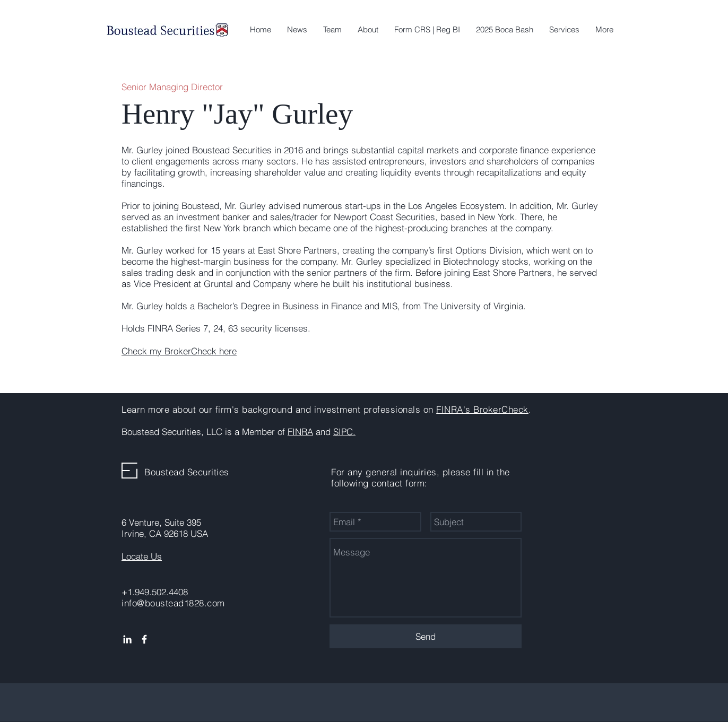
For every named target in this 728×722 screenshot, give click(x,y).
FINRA (300, 432)
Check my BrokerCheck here (179, 351)
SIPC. (344, 432)
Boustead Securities (187, 472)
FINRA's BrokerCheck (482, 409)
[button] (564, 30)
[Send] (426, 636)
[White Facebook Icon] (144, 639)
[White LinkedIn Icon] (127, 639)
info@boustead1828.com (173, 603)
